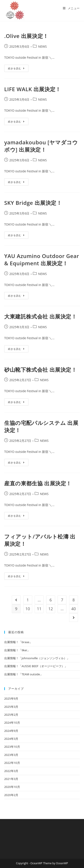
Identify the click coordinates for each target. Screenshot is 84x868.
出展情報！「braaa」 (18, 642)
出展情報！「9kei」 (17, 650)
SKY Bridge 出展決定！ (33, 203)
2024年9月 (11, 731)
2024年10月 (12, 723)
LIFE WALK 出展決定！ (33, 89)
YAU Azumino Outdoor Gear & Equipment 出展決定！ (42, 260)
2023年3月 (11, 755)
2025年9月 (11, 699)
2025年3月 (11, 707)
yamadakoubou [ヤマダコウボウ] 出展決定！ (41, 146)
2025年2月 (11, 715)
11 (39, 609)
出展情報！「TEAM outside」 (24, 674)
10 (28, 609)
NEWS (42, 46)
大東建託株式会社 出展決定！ (41, 316)
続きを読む (18, 69)
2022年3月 (11, 771)
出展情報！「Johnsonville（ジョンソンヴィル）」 (37, 658)
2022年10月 (12, 763)
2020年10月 (12, 787)
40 (74, 609)
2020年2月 (11, 795)
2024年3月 (11, 739)
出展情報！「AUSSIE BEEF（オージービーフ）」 (36, 666)
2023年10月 (12, 747)
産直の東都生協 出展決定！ (38, 483)
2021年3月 (11, 779)
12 (51, 609)
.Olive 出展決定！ (26, 36)
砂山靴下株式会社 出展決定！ (41, 370)
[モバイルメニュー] (71, 8)
